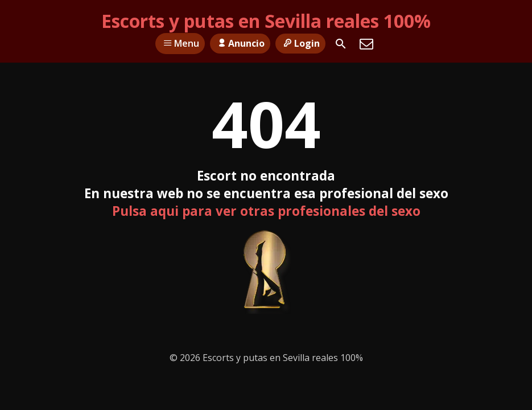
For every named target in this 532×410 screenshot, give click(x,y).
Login (300, 43)
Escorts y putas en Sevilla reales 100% (266, 21)
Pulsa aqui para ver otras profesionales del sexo (266, 211)
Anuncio (240, 43)
